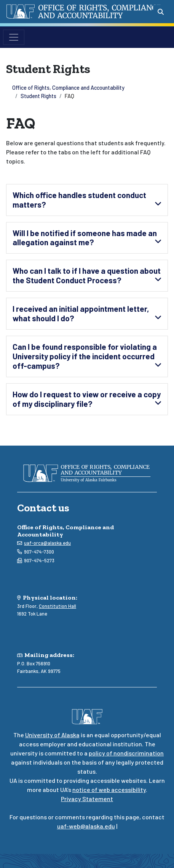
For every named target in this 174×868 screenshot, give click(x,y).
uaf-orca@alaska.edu (47, 543)
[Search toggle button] (161, 12)
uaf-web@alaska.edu (86, 826)
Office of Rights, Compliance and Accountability (68, 88)
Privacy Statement (87, 799)
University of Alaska (52, 735)
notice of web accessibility (109, 789)
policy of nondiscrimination (126, 753)
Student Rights (38, 96)
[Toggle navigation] (14, 37)
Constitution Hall (57, 606)
